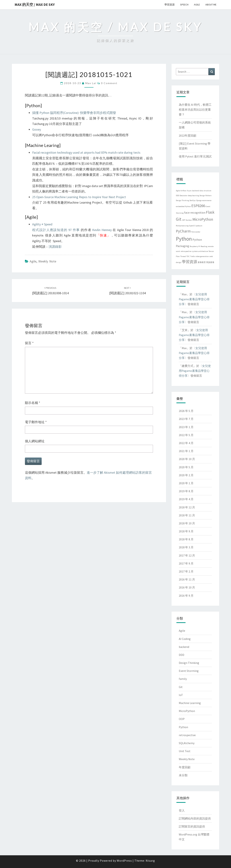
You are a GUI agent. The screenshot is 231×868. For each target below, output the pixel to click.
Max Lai (91, 83)
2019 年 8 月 (186, 491)
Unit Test (185, 751)
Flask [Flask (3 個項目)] (210, 212)
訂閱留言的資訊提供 (192, 826)
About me (211, 5)
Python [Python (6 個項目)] (184, 239)
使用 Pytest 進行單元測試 (195, 156)
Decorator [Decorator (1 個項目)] (184, 196)
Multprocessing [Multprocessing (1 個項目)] (182, 226)
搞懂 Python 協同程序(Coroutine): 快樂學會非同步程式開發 (74, 113)
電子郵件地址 (36, 422)
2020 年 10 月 (187, 459)
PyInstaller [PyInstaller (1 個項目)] (196, 232)
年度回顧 (185, 767)
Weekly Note (47, 261)
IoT (181, 695)
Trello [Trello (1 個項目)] (193, 256)
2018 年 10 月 (187, 523)
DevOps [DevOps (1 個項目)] (193, 200)
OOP (182, 719)
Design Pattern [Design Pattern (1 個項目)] (206, 196)
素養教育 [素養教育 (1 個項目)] (202, 262)
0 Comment (109, 83)
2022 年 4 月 (186, 443)
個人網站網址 (35, 441)
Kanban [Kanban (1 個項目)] (189, 220)
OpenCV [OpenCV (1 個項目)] (192, 226)
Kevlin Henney (102, 230)
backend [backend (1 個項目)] (196, 191)
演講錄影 (55, 247)
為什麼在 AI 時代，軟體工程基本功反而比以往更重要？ (195, 110)
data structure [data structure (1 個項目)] (205, 191)
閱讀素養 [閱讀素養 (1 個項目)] (210, 262)
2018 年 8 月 (186, 539)
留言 (29, 343)
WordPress (124, 861)
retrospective (187, 735)
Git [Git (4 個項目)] (179, 219)
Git (181, 687)
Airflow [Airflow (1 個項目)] (183, 191)
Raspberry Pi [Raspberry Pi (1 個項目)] (195, 246)
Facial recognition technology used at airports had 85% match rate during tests (86, 152)
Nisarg (150, 861)
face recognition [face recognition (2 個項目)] (195, 213)
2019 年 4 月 (186, 499)
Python (183, 727)
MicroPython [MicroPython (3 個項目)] (203, 219)
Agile (197, 5)
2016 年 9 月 (186, 596)
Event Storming (189, 671)
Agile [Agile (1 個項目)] (178, 191)
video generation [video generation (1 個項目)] (202, 256)
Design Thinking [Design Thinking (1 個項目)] (182, 200)
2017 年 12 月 (187, 555)
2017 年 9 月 (186, 563)
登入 (182, 810)
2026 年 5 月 (186, 411)
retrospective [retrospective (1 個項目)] (186, 251)
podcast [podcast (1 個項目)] (199, 226)
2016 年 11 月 (187, 579)
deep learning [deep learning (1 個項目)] (193, 196)
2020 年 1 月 (186, 483)
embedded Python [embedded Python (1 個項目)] (183, 206)
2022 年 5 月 (186, 435)
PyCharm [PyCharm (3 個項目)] (183, 231)
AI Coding (185, 639)
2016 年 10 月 (187, 587)
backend (184, 647)
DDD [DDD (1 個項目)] (178, 196)
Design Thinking (189, 663)
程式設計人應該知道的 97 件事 (56, 230)
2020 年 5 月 (186, 467)
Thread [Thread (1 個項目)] (183, 256)
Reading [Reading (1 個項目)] (204, 246)
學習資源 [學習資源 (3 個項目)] (190, 262)
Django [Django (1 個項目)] (199, 200)
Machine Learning (190, 703)
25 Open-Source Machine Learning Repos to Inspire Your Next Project (79, 197)
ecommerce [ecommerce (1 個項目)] (207, 200)
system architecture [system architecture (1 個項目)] (200, 251)
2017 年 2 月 (186, 571)
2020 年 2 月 (186, 475)
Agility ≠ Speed (42, 224)
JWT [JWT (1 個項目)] (184, 220)
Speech (184, 5)
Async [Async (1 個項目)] (189, 191)
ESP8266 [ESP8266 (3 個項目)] (198, 206)
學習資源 (170, 5)
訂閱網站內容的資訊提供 (195, 818)
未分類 (183, 775)
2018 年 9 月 (186, 531)
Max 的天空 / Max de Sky (35, 4)
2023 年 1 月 (186, 427)
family (183, 679)
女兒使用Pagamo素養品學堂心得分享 (194, 299)
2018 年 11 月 (187, 515)
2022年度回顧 (188, 135)
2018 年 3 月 (186, 547)
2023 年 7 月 (186, 419)
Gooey (37, 129)
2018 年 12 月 (187, 507)
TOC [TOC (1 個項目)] (188, 256)
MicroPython (187, 711)
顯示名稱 (33, 403)
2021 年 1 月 (186, 451)
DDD (182, 655)
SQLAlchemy (187, 743)
